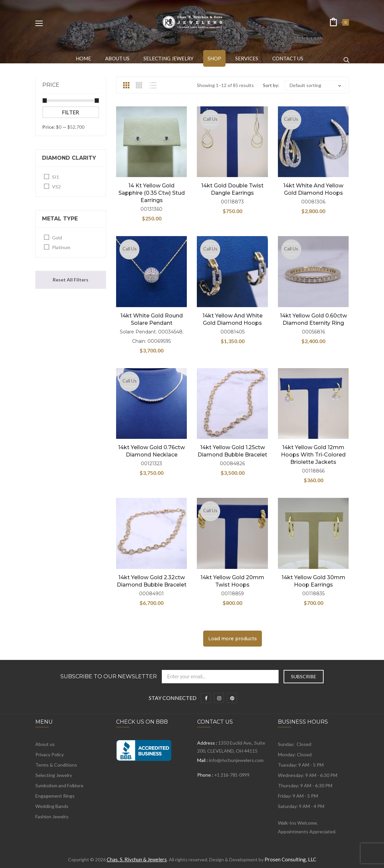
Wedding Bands (52, 806)
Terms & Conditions (56, 765)
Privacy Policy (50, 754)
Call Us (210, 119)
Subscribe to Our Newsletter (109, 677)
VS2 (56, 187)
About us (45, 744)
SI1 (56, 177)
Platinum (61, 247)
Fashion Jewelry (52, 816)
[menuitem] (83, 58)
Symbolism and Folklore (59, 785)
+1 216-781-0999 (232, 775)
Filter (71, 112)
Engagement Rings (55, 796)
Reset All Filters (71, 280)
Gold (57, 238)
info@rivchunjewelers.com (236, 760)
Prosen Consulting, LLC (290, 859)
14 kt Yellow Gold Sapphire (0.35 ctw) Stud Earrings (152, 193)
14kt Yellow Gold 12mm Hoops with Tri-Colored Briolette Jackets (313, 455)
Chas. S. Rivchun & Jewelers (137, 859)
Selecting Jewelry (54, 775)
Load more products (233, 639)
